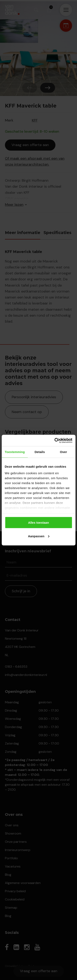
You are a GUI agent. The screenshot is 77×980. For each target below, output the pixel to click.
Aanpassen (39, 536)
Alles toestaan (39, 523)
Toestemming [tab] (15, 452)
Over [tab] (64, 452)
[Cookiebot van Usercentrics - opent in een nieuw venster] (55, 440)
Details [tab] (40, 452)
